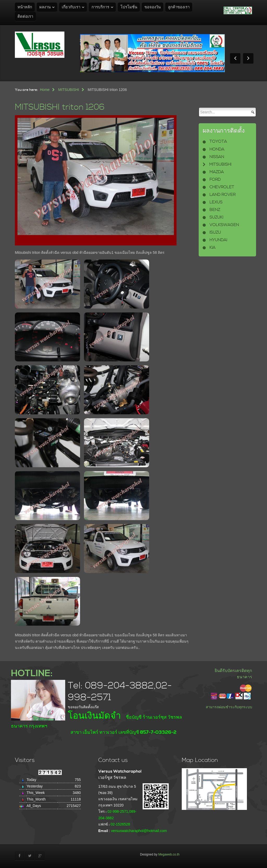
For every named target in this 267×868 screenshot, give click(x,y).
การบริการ (100, 7)
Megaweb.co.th (169, 854)
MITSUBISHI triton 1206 (60, 107)
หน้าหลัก (25, 7)
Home (45, 90)
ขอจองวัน (153, 7)
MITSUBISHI (69, 90)
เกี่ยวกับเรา (71, 7)
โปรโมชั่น (129, 7)
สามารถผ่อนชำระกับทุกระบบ (229, 707)
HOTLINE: (32, 673)
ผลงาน (45, 7)
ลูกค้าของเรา (179, 7)
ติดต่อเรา (25, 17)
